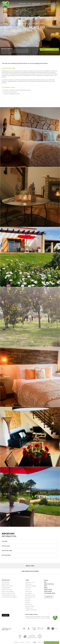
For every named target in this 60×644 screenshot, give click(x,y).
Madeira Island (6, 584)
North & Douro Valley (7, 586)
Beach (26, 23)
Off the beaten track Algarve (9, 597)
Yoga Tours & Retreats (31, 610)
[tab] (30, 541)
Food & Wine (29, 593)
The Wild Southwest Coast (9, 595)
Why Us (50, 3)
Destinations (23, 3)
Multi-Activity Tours (30, 597)
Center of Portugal (7, 590)
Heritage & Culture (30, 595)
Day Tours (28, 588)
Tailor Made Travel (50, 593)
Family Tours (29, 591)
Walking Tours (29, 608)
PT (57, 3)
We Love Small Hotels (2, 1)
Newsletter (6, 615)
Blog (46, 586)
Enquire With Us (49, 49)
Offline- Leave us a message (51, 643)
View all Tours (30, 566)
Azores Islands (5, 582)
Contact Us (49, 597)
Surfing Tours (29, 604)
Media (46, 588)
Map (45, 582)
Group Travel (48, 590)
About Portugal (49, 584)
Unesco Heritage (30, 606)
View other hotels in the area (30, 571)
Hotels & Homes (36, 3)
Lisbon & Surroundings (8, 591)
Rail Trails (28, 599)
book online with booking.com (49, 53)
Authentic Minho (6, 588)
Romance (28, 601)
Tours (29, 3)
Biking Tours (28, 584)
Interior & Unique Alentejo (8, 593)
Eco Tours (28, 590)
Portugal (44, 3)
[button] (30, 541)
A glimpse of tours (30, 582)
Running (27, 602)
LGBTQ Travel (48, 591)
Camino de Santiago (31, 586)
